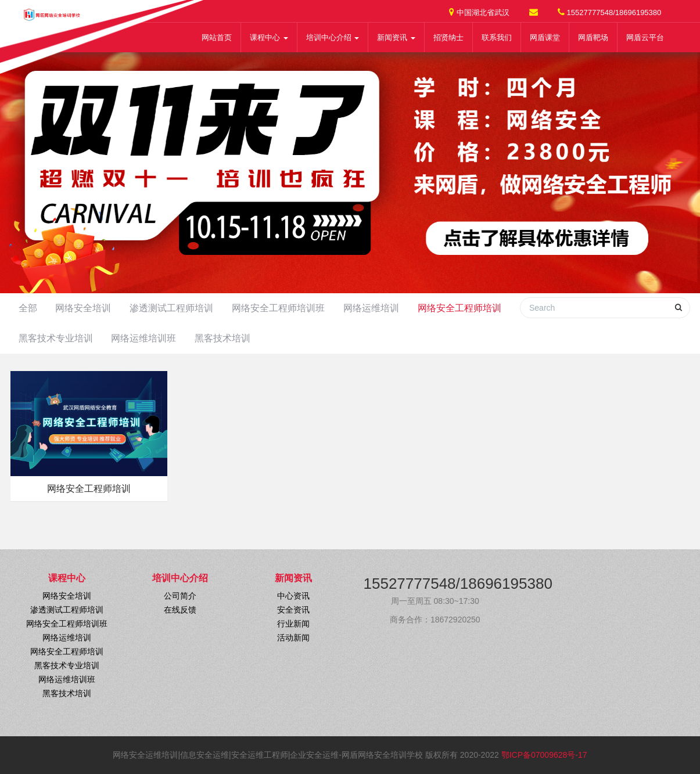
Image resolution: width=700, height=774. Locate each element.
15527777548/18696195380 (609, 12)
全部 (28, 308)
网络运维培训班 (143, 338)
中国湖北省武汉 (479, 12)
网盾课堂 (545, 37)
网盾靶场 (593, 37)
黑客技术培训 (222, 338)
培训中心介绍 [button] (333, 37)
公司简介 (180, 596)
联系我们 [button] (497, 37)
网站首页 (217, 37)
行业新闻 (293, 624)
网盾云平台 (645, 37)
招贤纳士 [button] (448, 37)
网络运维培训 (371, 308)
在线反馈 (180, 610)
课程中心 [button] (269, 37)
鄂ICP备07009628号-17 (544, 755)
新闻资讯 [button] (396, 37)
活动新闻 (293, 638)
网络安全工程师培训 (460, 308)
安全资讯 (293, 610)
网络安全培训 (83, 308)
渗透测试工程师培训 (171, 308)
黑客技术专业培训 (56, 338)
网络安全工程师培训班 (278, 308)
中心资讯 (293, 596)
